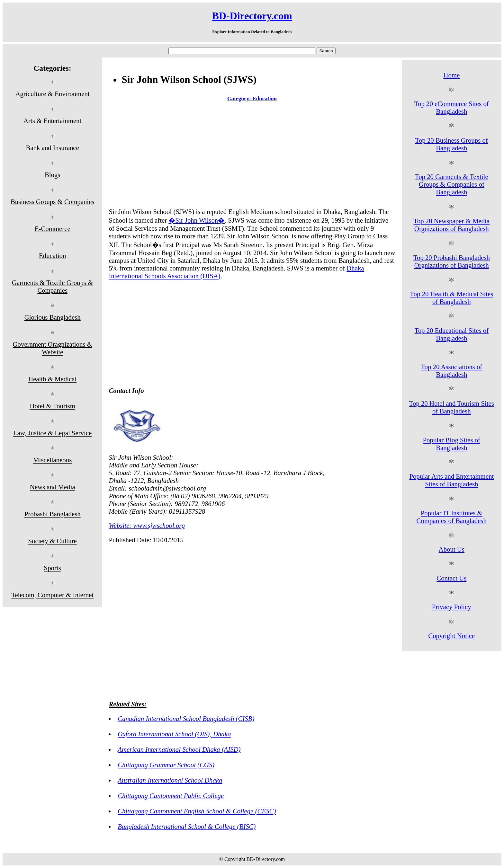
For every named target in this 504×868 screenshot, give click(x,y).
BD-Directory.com (252, 16)
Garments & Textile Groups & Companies (52, 286)
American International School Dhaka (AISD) (179, 749)
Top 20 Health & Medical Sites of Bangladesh (451, 298)
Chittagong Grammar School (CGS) (166, 765)
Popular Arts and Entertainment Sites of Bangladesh (451, 480)
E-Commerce (53, 229)
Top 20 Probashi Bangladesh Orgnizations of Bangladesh (452, 261)
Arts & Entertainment (52, 121)
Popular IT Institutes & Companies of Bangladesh (452, 517)
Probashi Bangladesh (53, 514)
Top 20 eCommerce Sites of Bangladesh (452, 107)
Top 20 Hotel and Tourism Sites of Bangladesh (452, 407)
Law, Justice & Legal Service (52, 433)
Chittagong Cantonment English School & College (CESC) (197, 811)
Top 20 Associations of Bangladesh (451, 371)
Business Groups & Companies (53, 202)
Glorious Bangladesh (53, 317)
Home (451, 75)
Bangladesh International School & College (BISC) (187, 826)
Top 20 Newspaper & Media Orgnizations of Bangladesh (452, 225)
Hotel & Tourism (52, 406)
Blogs (53, 175)
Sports (53, 568)
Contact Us (451, 578)
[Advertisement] (252, 156)
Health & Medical (52, 379)
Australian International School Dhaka (170, 780)
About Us (452, 549)
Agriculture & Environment (53, 94)
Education (52, 256)
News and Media (53, 487)
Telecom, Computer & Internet (52, 595)
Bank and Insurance (53, 148)
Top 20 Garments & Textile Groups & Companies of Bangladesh (452, 184)
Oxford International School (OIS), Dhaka (174, 734)
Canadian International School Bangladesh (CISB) (186, 718)
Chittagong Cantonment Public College (171, 796)
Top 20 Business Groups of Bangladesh (452, 144)
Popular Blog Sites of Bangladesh (452, 444)
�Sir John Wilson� (197, 220)
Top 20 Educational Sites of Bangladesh (451, 334)
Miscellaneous (52, 460)
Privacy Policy (452, 607)
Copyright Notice (451, 636)
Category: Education (252, 98)
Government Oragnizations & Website (53, 348)
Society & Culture (53, 541)
